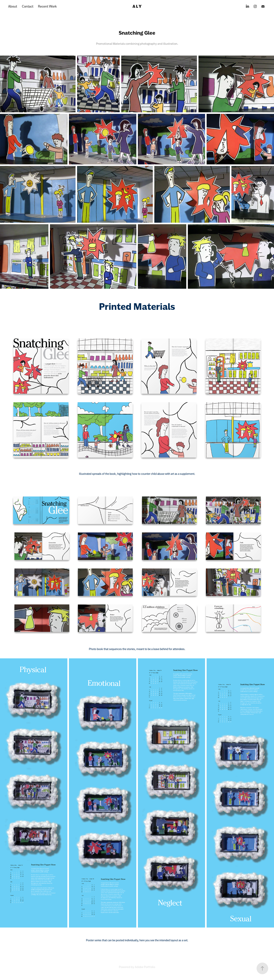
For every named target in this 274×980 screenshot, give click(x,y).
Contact (28, 6)
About (13, 6)
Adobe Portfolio (145, 967)
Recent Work (47, 6)
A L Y (137, 6)
